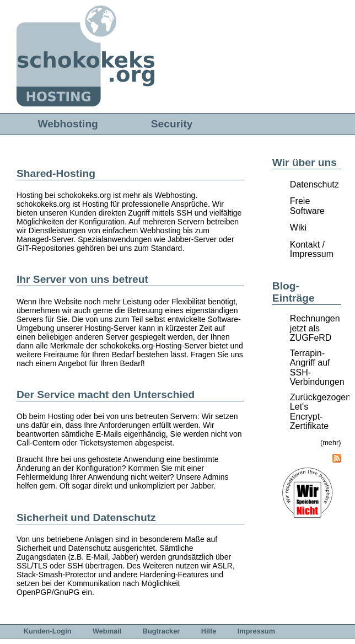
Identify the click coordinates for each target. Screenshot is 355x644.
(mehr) (331, 442)
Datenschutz (314, 184)
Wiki (298, 227)
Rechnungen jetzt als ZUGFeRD (315, 328)
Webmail (107, 631)
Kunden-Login (48, 631)
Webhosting (68, 124)
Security (172, 124)
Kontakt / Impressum (312, 249)
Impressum (256, 631)
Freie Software (307, 206)
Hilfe (209, 631)
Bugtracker (162, 631)
